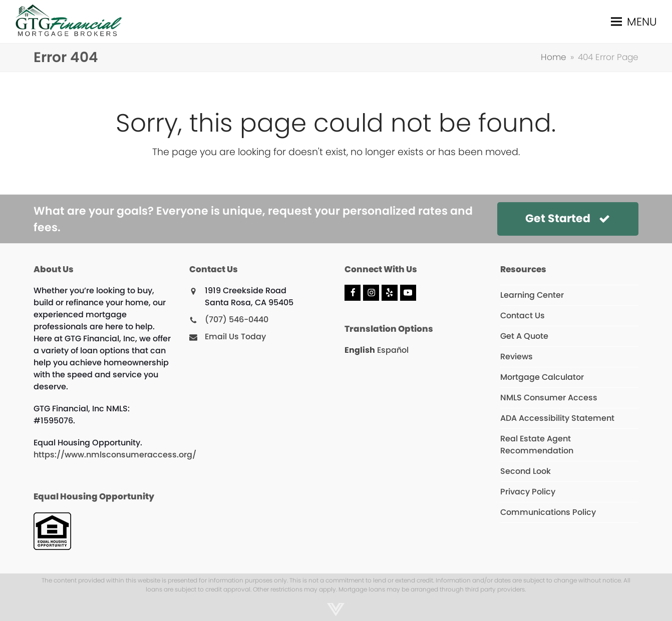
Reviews (517, 357)
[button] (634, 22)
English (360, 350)
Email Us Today (235, 337)
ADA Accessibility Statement (557, 418)
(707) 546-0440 (237, 320)
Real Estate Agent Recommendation (537, 445)
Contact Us (523, 316)
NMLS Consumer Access (549, 398)
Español (393, 350)
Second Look (526, 471)
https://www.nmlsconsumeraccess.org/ (115, 455)
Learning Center (532, 295)
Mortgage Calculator (542, 377)
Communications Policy (548, 512)
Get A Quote (524, 336)
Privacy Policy (528, 492)
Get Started (568, 218)
